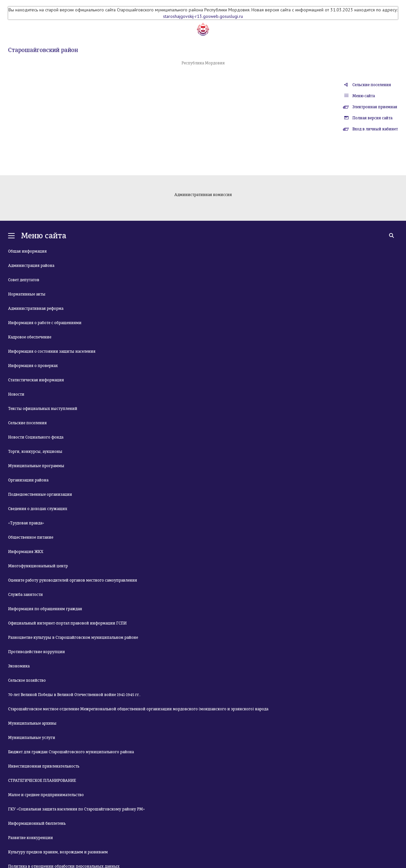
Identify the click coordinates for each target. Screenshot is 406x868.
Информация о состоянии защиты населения (52, 351)
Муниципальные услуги (32, 738)
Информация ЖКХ (26, 552)
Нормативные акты (27, 294)
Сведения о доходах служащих (38, 509)
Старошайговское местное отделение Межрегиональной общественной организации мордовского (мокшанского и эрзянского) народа (138, 709)
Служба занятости (25, 595)
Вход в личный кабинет (375, 129)
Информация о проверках (33, 366)
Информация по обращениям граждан (45, 609)
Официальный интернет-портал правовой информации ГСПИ (67, 623)
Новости (16, 394)
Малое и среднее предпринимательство (46, 795)
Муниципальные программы (36, 466)
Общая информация (27, 251)
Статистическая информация (36, 380)
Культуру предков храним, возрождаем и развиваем (58, 852)
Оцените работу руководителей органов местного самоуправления (73, 580)
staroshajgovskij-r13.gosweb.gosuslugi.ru (203, 16)
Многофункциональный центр (38, 566)
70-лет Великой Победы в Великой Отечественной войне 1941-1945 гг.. (74, 695)
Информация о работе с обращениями (45, 323)
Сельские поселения (372, 85)
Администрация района (31, 266)
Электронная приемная (375, 107)
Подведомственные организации (40, 494)
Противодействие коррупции (37, 652)
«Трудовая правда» (26, 523)
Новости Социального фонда (36, 437)
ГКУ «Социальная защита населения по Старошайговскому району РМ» (76, 809)
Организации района (28, 480)
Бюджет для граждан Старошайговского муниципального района (71, 752)
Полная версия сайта (372, 118)
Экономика (19, 666)
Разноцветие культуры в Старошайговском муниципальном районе (73, 638)
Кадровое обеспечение (30, 337)
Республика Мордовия (203, 63)
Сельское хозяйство (27, 680)
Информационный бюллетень (37, 823)
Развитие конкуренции (31, 838)
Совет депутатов (24, 280)
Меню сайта (364, 96)
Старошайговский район (43, 50)
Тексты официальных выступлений (43, 409)
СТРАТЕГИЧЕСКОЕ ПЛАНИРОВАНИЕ (42, 781)
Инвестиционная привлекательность (44, 766)
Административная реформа (36, 309)
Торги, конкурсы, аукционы (35, 452)
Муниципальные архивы (32, 723)
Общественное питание (31, 537)
